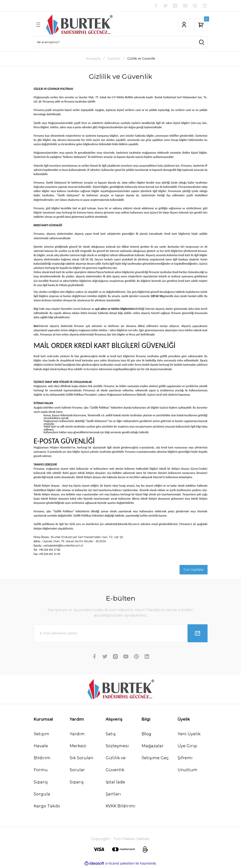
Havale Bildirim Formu (42, 759)
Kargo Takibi (47, 807)
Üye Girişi (187, 747)
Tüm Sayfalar (193, 570)
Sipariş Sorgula (42, 789)
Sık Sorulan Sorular (81, 765)
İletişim (41, 735)
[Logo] (79, 25)
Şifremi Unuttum (187, 765)
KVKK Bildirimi (120, 807)
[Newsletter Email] (121, 634)
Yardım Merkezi (78, 741)
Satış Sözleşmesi (117, 741)
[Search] (121, 43)
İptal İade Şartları (115, 789)
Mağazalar (153, 747)
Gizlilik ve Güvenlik (116, 765)
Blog (146, 735)
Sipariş (77, 783)
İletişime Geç (155, 759)
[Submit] (198, 634)
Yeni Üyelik (189, 735)
